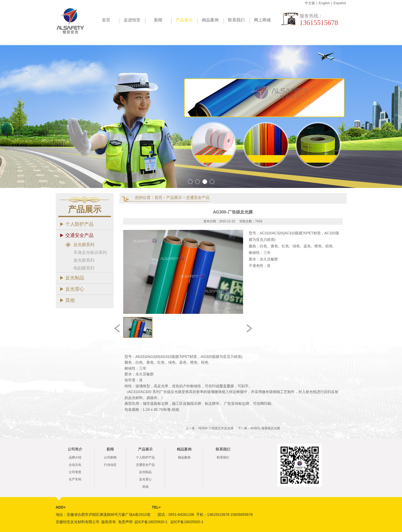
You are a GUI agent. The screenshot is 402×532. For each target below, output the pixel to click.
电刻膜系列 (84, 268)
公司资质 (75, 472)
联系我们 (236, 20)
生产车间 (75, 479)
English (324, 3)
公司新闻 (110, 457)
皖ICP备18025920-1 (151, 522)
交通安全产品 (79, 235)
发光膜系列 (84, 260)
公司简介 (75, 449)
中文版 (310, 3)
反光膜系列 (84, 245)
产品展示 (187, 21)
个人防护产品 (79, 224)
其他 (70, 300)
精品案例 (210, 20)
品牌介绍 (75, 457)
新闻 (158, 20)
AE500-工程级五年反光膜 (216, 428)
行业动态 (110, 465)
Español (340, 3)
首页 (106, 20)
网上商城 (262, 20)
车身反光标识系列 (90, 252)
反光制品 (75, 278)
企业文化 (75, 465)
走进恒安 (132, 20)
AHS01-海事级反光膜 (265, 428)
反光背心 (75, 289)
